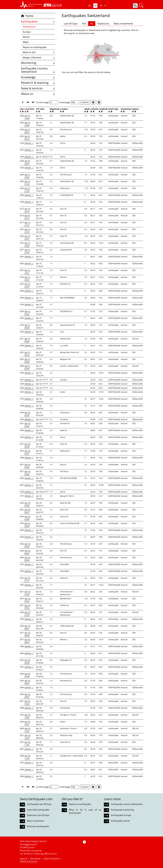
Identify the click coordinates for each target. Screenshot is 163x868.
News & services (38, 88)
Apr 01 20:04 (27, 124)
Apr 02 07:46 (27, 593)
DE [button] (89, 6)
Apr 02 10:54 (27, 730)
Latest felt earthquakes (38, 810)
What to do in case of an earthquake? (85, 811)
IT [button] (105, 6)
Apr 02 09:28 (27, 661)
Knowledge (38, 77)
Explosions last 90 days (38, 815)
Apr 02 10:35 (27, 716)
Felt (84, 24)
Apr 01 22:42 (27, 244)
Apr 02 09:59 (27, 696)
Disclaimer (35, 859)
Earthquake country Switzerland (38, 70)
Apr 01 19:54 (27, 117)
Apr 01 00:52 (27, 354)
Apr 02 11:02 (27, 743)
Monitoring (38, 63)
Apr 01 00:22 (27, 313)
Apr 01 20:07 (27, 131)
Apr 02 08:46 (27, 634)
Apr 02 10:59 (27, 737)
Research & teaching (38, 83)
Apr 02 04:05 (27, 466)
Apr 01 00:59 (27, 367)
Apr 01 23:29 (27, 285)
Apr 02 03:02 (27, 425)
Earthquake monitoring (122, 810)
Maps (26, 42)
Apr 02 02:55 (27, 414)
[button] (31, 5)
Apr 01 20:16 (27, 138)
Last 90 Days (71, 24)
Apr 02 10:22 (27, 702)
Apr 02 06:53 (27, 552)
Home (27, 16)
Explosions (103, 24)
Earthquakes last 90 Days (39, 804)
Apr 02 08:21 (27, 627)
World (26, 37)
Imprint (23, 859)
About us (38, 94)
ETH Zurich (32, 862)
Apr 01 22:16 (27, 231)
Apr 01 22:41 (27, 237)
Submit (85, 102)
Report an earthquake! (80, 804)
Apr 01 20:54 (27, 176)
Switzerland (29, 27)
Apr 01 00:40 (27, 340)
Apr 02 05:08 (27, 518)
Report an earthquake (35, 47)
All (92, 24)
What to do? (39, 52)
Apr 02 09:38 (27, 675)
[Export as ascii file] (99, 102)
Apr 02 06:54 (27, 559)
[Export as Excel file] (93, 102)
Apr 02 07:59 (27, 614)
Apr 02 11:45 (27, 757)
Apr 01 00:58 (27, 361)
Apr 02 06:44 (27, 545)
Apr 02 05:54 (27, 525)
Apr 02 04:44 (27, 473)
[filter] (23, 112)
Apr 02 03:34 (27, 445)
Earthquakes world (120, 821)
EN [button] (95, 6)
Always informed (39, 57)
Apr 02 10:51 (27, 723)
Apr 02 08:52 (27, 641)
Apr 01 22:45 (27, 251)
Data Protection (52, 859)
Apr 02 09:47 (27, 682)
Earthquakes (38, 21)
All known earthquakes (38, 826)
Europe (27, 32)
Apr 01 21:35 (27, 190)
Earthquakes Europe (121, 815)
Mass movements (123, 24)
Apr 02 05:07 (27, 511)
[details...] (29, 143)
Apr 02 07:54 (27, 607)
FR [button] (101, 6)
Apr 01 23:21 (27, 272)
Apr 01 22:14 (27, 210)
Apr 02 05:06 (27, 504)
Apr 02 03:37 (27, 452)
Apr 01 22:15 (27, 224)
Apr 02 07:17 (27, 579)
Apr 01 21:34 (27, 183)
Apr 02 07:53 (27, 600)
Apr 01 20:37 (27, 162)
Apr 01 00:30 (27, 326)
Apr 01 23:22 (27, 278)
